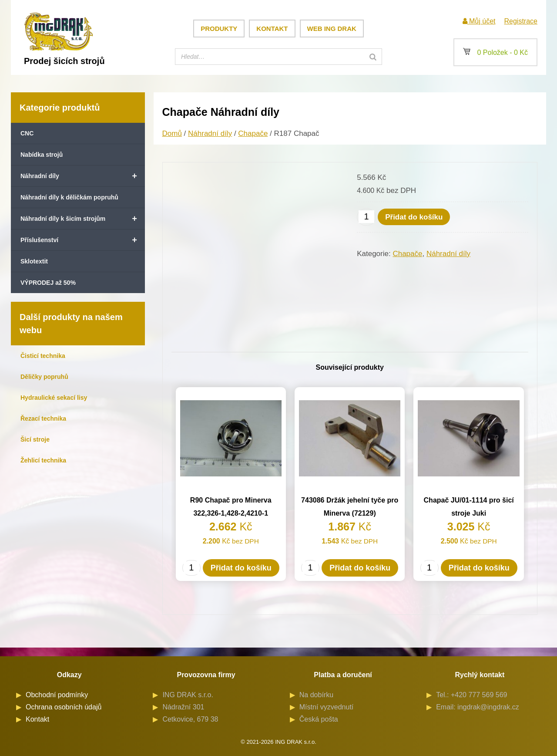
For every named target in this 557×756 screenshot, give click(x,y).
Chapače (253, 133)
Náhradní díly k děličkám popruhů (69, 197)
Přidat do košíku (414, 217)
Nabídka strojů (42, 155)
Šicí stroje (35, 439)
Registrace (521, 21)
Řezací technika (43, 418)
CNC (27, 133)
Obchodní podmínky (57, 695)
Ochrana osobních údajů (64, 707)
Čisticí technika (43, 356)
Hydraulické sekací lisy (54, 398)
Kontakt (272, 29)
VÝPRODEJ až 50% (48, 283)
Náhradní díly (83, 176)
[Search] (373, 57)
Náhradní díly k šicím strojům (83, 219)
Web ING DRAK (332, 29)
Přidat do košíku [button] (241, 568)
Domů (172, 133)
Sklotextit (34, 261)
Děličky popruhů (44, 377)
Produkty (219, 29)
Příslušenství (83, 240)
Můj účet (479, 21)
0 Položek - (495, 52)
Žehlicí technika (43, 460)
